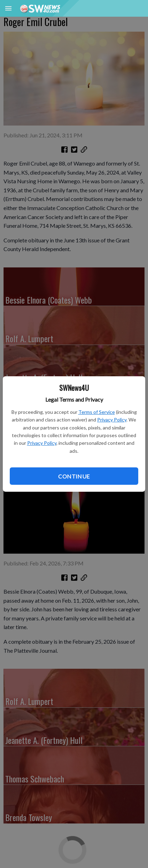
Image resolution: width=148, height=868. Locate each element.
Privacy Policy (112, 420)
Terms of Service (97, 412)
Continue (74, 476)
